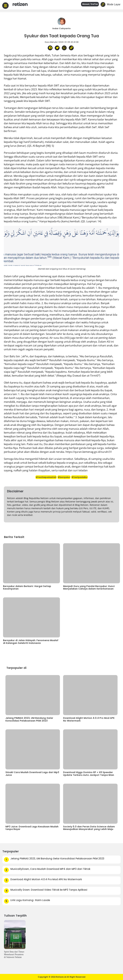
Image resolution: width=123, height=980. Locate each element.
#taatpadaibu (79, 477)
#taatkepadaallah (46, 477)
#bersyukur (64, 477)
